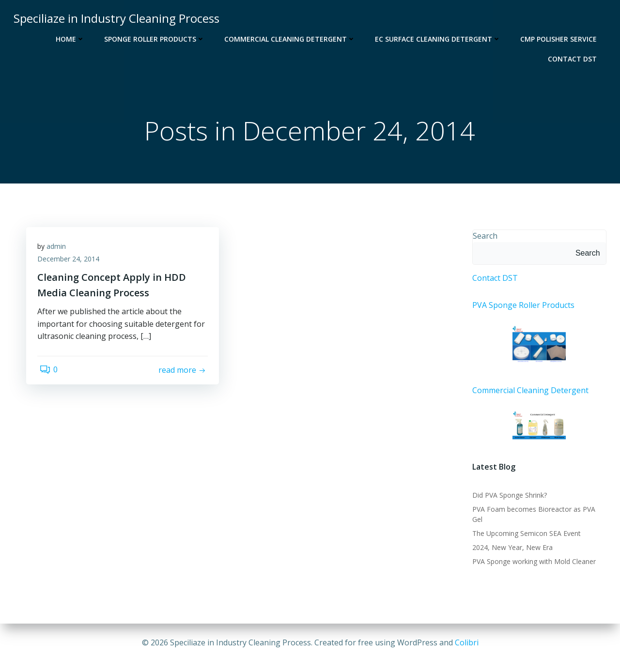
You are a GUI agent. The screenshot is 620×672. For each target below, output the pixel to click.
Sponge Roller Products (156, 37)
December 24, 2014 (72, 264)
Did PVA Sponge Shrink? (508, 498)
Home (72, 37)
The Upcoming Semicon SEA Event (525, 527)
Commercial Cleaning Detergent (292, 37)
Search (483, 237)
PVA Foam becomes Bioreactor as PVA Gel (538, 512)
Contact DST (574, 57)
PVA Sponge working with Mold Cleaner (532, 555)
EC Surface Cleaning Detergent (440, 37)
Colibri (467, 643)
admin (60, 251)
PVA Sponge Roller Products (521, 306)
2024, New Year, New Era (511, 541)
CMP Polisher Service (560, 37)
